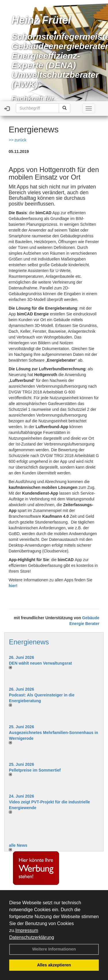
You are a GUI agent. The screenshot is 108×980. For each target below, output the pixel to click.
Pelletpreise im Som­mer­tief (35, 770)
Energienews (29, 642)
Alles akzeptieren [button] (54, 965)
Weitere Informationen (54, 949)
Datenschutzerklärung (32, 937)
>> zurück (17, 140)
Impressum (27, 930)
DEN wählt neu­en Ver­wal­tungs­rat (40, 663)
